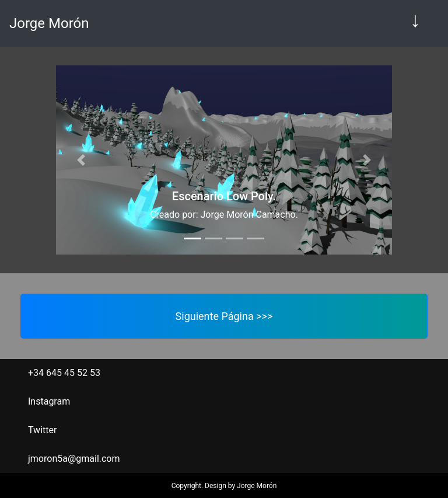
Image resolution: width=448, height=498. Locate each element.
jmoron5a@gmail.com (74, 459)
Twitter (42, 430)
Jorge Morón (49, 23)
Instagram (49, 401)
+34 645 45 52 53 (64, 373)
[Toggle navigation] (415, 23)
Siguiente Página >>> (224, 316)
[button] (81, 160)
